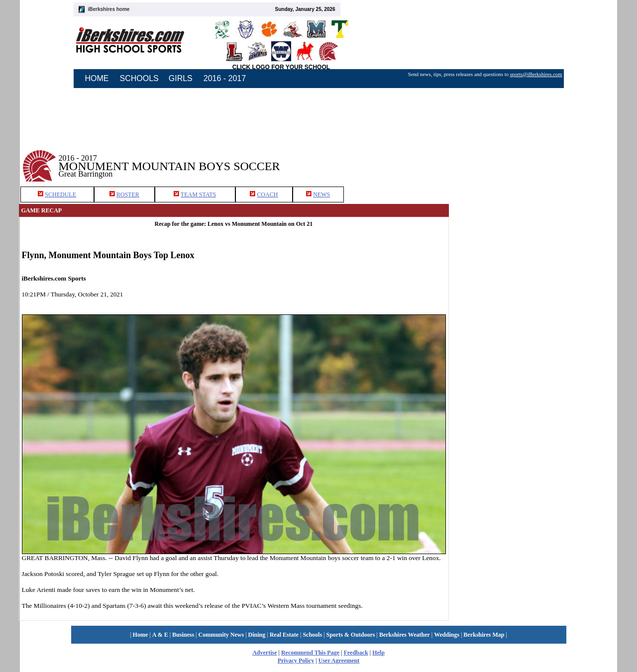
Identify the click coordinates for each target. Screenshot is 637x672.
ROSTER (128, 194)
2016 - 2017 (225, 78)
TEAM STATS (198, 194)
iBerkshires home (109, 9)
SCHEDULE (60, 194)
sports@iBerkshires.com (536, 74)
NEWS (321, 194)
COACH (267, 194)
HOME (97, 78)
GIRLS (181, 78)
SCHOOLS (139, 78)
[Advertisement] (533, 159)
